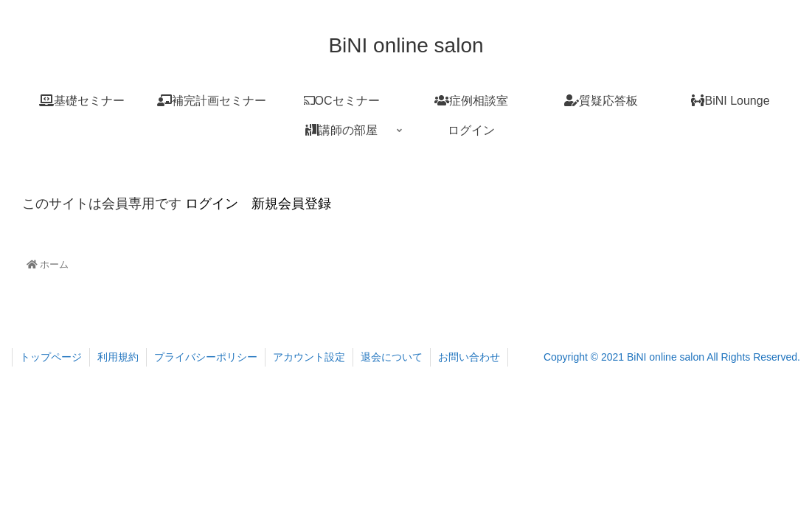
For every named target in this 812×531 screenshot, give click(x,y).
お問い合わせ (469, 357)
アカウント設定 (309, 357)
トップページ (51, 357)
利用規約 (118, 357)
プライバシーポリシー (206, 357)
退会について (392, 357)
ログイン (210, 204)
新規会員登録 (291, 204)
